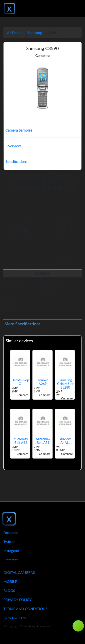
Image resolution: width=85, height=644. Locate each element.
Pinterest (11, 560)
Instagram (11, 551)
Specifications (16, 161)
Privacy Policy (18, 600)
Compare (43, 55)
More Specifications (23, 324)
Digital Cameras (19, 572)
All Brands (15, 32)
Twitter (9, 542)
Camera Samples (19, 130)
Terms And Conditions (25, 609)
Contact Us (15, 618)
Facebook (11, 532)
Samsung (35, 32)
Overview (13, 146)
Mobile (10, 581)
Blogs (9, 590)
